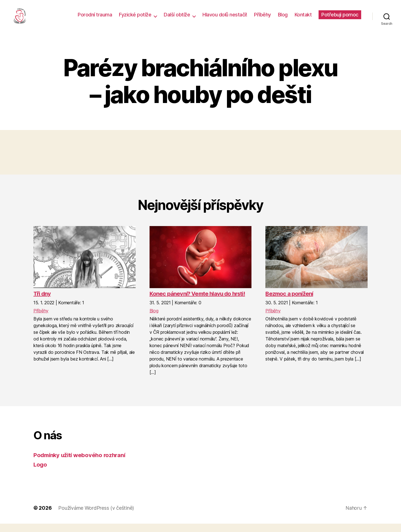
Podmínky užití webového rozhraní (81, 463)
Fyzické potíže (135, 19)
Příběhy (262, 19)
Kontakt (303, 19)
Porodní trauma (95, 19)
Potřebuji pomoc (340, 19)
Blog (283, 19)
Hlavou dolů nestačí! (225, 19)
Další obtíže (177, 19)
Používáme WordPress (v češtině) (96, 516)
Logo (41, 473)
